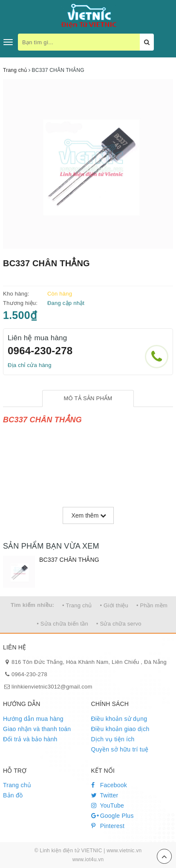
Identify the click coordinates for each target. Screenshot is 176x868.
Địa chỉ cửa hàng (30, 365)
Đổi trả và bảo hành (30, 739)
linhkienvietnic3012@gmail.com (52, 687)
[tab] (88, 399)
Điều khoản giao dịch (120, 729)
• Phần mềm (152, 605)
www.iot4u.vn (88, 859)
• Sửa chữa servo (119, 624)
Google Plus (113, 816)
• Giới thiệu (114, 605)
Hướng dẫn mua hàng (33, 719)
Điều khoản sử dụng (119, 719)
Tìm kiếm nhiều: (32, 605)
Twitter (105, 795)
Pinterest (108, 826)
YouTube (108, 805)
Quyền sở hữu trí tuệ (120, 749)
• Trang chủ (77, 605)
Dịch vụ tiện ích (113, 739)
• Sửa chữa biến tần (62, 624)
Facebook (109, 785)
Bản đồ (13, 795)
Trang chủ (17, 785)
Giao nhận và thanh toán (37, 729)
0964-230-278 (40, 351)
